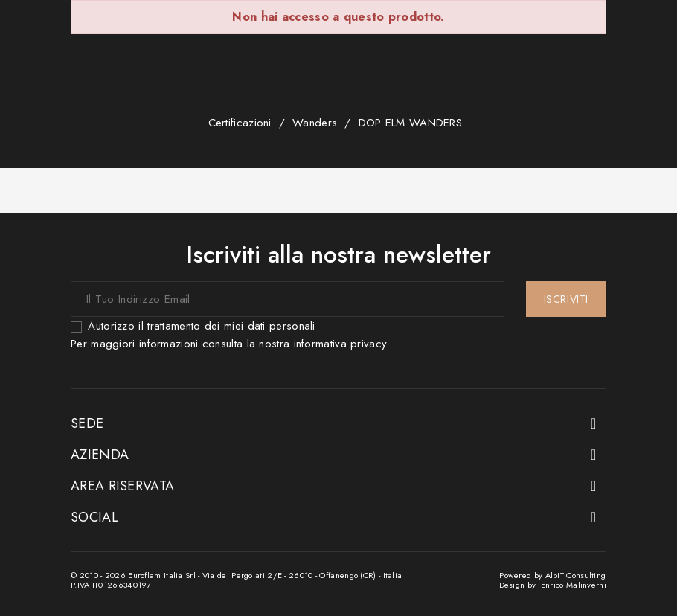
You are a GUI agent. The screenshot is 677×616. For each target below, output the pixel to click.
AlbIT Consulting (576, 575)
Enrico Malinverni (574, 585)
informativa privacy (341, 344)
